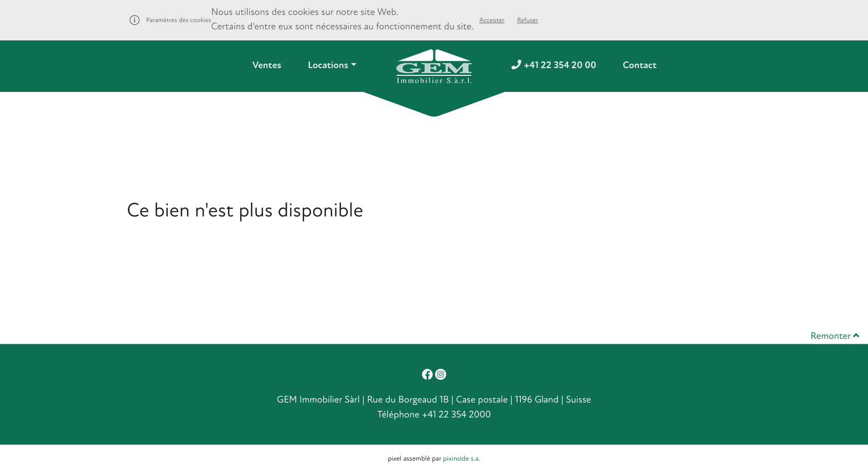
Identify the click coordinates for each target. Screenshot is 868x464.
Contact (640, 66)
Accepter (492, 20)
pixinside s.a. (461, 458)
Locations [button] (328, 66)
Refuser (528, 20)
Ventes (267, 66)
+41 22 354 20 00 (554, 66)
